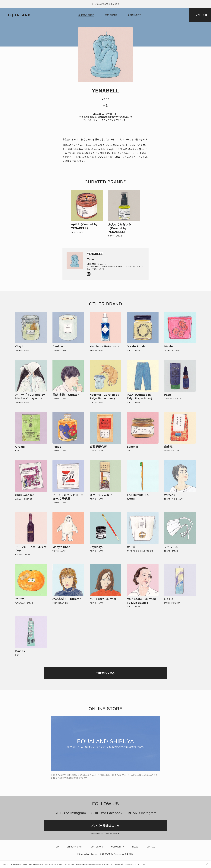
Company (94, 854)
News (135, 847)
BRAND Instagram (142, 813)
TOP (57, 847)
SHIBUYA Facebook (107, 813)
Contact (152, 847)
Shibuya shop (86, 15)
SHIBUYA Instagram (70, 813)
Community (135, 15)
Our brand (111, 15)
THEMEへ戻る (106, 673)
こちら (133, 864)
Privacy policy (83, 854)
